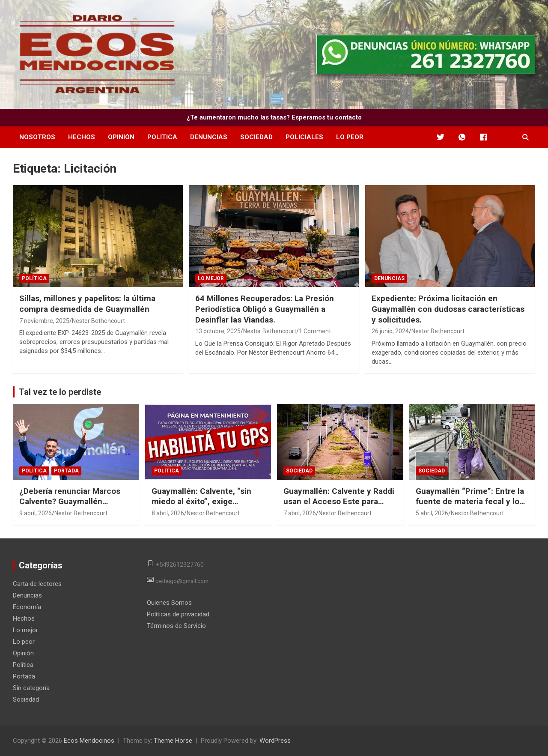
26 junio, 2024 (390, 331)
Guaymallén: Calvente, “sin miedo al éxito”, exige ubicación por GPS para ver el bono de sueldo (207, 507)
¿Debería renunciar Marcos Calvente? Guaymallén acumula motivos (70, 502)
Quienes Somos (169, 603)
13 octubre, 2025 (218, 331)
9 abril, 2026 (36, 513)
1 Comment (315, 331)
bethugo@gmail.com (182, 580)
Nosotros (37, 137)
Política (162, 137)
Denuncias (209, 137)
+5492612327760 (180, 564)
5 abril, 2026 (432, 513)
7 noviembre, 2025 (44, 321)
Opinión (121, 137)
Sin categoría (31, 688)
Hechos (82, 137)
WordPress (275, 741)
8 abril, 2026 (168, 513)
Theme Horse (173, 741)
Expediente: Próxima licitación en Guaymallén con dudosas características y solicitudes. (448, 309)
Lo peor (350, 137)
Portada (66, 471)
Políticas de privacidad (178, 614)
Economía (27, 607)
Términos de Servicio (176, 626)
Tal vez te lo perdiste (60, 392)
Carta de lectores (37, 584)
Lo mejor (211, 278)
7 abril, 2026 (300, 513)
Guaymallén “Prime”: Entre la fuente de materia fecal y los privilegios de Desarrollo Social (470, 507)
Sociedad (256, 137)
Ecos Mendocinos (89, 741)
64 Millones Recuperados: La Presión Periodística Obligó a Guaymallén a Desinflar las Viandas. (265, 309)
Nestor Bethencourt (98, 321)
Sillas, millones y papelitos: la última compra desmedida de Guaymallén (87, 304)
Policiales (304, 137)
